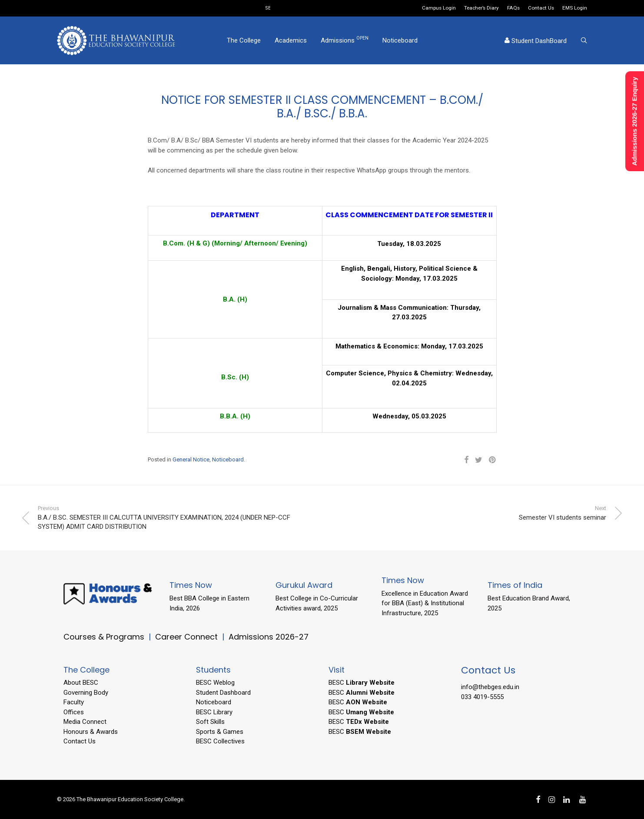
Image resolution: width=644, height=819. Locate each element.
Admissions (345, 40)
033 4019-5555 (482, 697)
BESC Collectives (220, 741)
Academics (291, 40)
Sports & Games (220, 732)
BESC (362, 683)
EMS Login (575, 8)
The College (244, 40)
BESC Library (214, 712)
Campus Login (439, 8)
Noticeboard (400, 40)
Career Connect (188, 637)
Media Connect (85, 722)
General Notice (191, 459)
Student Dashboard (223, 693)
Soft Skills (210, 722)
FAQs (513, 8)
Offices (74, 712)
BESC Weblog (215, 683)
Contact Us (541, 8)
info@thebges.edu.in (490, 687)
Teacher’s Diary (481, 8)
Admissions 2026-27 (269, 637)
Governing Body (86, 693)
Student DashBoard (536, 41)
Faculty (74, 702)
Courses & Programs (104, 637)
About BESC (81, 683)
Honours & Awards (91, 732)
